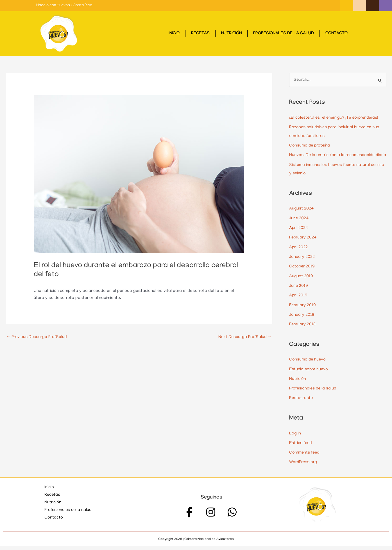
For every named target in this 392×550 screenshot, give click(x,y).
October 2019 (302, 273)
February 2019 (303, 311)
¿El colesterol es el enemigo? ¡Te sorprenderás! (336, 118)
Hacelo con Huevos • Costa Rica (64, 5)
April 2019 (298, 302)
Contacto (337, 34)
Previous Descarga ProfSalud (37, 337)
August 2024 (302, 216)
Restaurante (301, 403)
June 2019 (299, 292)
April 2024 (299, 235)
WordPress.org (304, 466)
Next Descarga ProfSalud (244, 337)
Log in (295, 438)
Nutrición (231, 34)
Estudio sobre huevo (310, 375)
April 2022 (299, 254)
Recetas (200, 34)
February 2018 (303, 330)
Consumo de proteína (310, 145)
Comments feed (305, 457)
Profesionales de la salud (284, 34)
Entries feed (301, 448)
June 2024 (299, 226)
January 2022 (302, 264)
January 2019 (302, 321)
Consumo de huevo (308, 365)
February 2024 (303, 245)
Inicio (174, 34)
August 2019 (301, 283)
